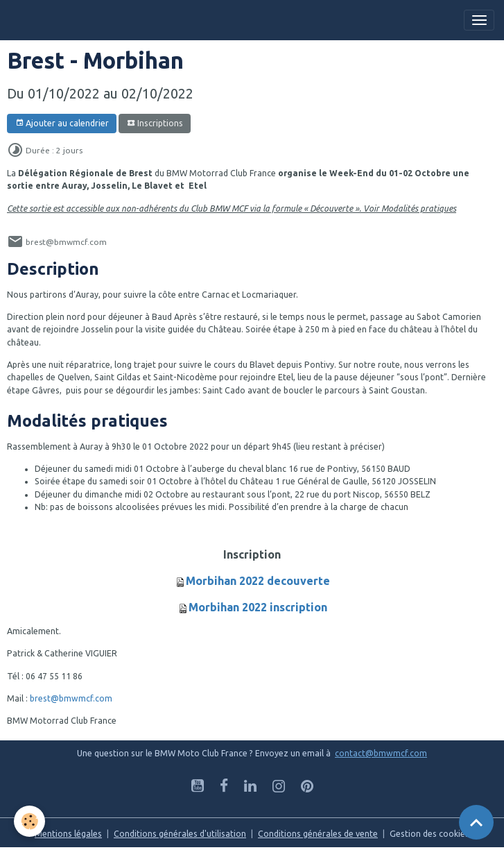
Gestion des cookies (429, 834)
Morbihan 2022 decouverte (258, 581)
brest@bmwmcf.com (71, 698)
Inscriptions (155, 123)
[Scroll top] (476, 822)
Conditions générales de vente (318, 834)
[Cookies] (29, 821)
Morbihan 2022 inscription (258, 607)
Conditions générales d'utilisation (180, 834)
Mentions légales (68, 834)
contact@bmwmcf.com (381, 753)
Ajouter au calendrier (62, 123)
